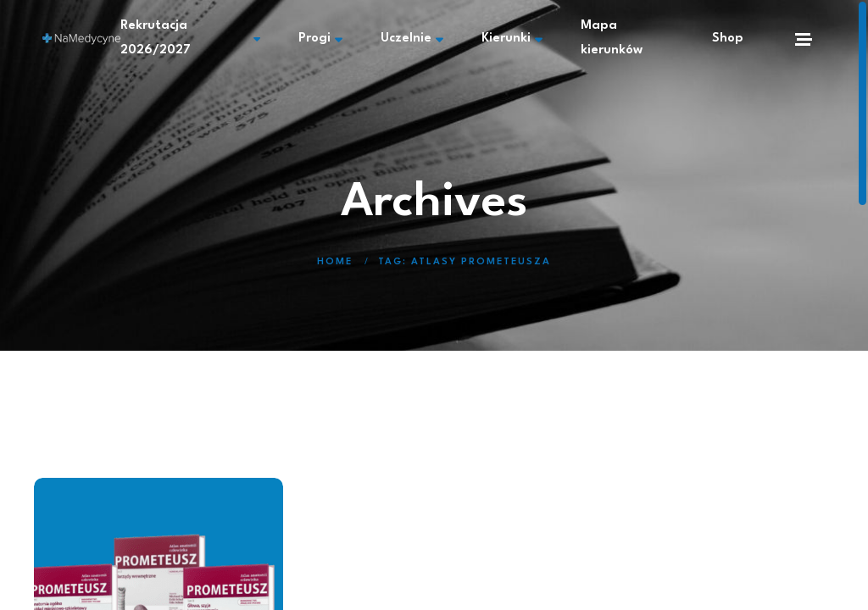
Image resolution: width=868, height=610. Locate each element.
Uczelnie (412, 39)
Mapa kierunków (612, 38)
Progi (320, 39)
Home (335, 262)
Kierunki (512, 39)
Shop (728, 39)
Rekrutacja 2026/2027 (190, 38)
